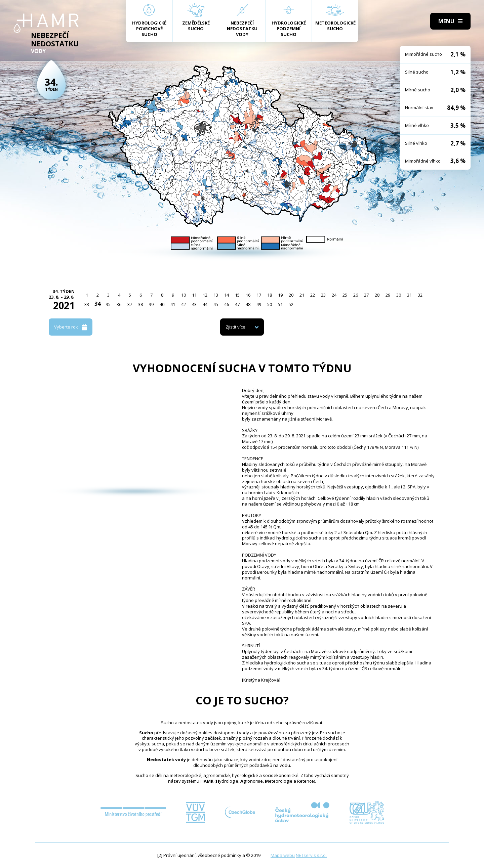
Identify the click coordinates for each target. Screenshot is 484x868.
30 (399, 295)
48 (248, 304)
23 (323, 295)
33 (87, 304)
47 (237, 304)
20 (291, 295)
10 (184, 295)
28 (377, 295)
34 (97, 304)
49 (259, 304)
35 (108, 304)
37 (130, 304)
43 (194, 304)
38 (140, 304)
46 (227, 304)
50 (270, 304)
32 (420, 295)
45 (216, 304)
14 (227, 295)
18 (270, 295)
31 (409, 295)
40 (162, 304)
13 (216, 295)
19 (280, 295)
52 (291, 304)
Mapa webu (283, 855)
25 (345, 295)
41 (173, 304)
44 (205, 304)
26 (356, 295)
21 (302, 295)
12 (205, 295)
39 (151, 304)
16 (248, 295)
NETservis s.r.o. (311, 855)
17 (259, 295)
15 (237, 295)
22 (313, 295)
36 (119, 304)
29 (388, 295)
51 (280, 304)
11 (194, 295)
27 (366, 295)
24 (334, 295)
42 (184, 304)
